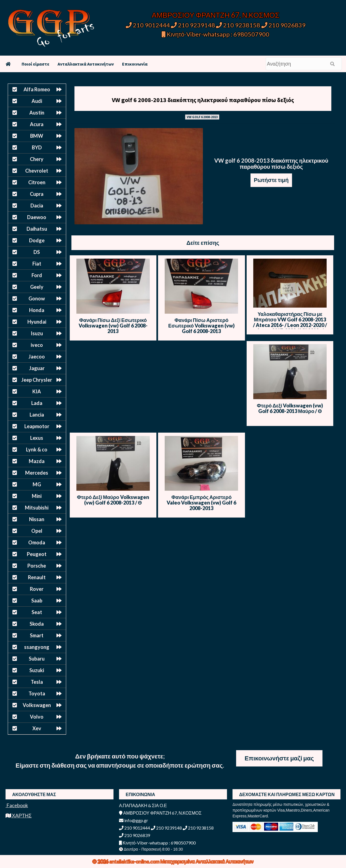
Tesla (37, 682)
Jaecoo (37, 357)
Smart (37, 635)
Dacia (37, 206)
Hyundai (37, 322)
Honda (37, 310)
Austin (37, 113)
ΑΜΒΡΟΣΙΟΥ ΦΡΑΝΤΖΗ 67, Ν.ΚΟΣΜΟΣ (215, 15)
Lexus (37, 438)
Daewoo (37, 217)
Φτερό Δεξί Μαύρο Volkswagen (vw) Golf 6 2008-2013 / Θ (113, 500)
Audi (37, 101)
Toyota (37, 693)
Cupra (37, 194)
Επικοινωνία (135, 64)
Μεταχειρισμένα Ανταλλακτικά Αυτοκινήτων (207, 861)
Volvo (37, 717)
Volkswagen (37, 705)
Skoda (37, 624)
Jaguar (37, 368)
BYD (37, 147)
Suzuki (37, 670)
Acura (37, 124)
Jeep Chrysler (37, 380)
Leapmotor (37, 426)
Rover (37, 589)
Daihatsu (37, 229)
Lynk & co (37, 449)
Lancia (37, 415)
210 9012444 (148, 25)
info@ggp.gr (134, 820)
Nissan (37, 519)
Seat (37, 612)
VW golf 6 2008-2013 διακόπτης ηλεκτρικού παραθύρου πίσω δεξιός (203, 100)
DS (37, 252)
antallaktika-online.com (135, 861)
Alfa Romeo (37, 89)
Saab (37, 601)
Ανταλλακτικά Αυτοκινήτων (86, 64)
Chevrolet (37, 171)
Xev (37, 728)
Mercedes (37, 473)
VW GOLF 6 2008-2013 (202, 117)
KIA (37, 391)
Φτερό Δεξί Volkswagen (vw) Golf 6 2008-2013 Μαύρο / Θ (290, 408)
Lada (37, 403)
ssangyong (37, 647)
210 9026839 (283, 25)
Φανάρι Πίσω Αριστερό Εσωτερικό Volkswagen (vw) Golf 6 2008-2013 (202, 326)
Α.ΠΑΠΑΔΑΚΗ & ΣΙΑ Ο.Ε (143, 805)
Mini (37, 496)
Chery (37, 159)
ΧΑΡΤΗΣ (19, 815)
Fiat (37, 264)
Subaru (37, 659)
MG (37, 484)
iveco (37, 345)
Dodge (37, 240)
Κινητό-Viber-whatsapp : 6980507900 (215, 34)
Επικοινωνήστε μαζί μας (279, 758)
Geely (37, 287)
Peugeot (37, 554)
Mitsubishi (37, 508)
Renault (37, 577)
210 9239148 (193, 25)
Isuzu (37, 333)
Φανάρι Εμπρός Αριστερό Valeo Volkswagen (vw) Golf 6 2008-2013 (201, 503)
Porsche (37, 566)
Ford (37, 275)
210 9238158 (239, 25)
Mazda (37, 461)
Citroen (37, 182)
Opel (37, 531)
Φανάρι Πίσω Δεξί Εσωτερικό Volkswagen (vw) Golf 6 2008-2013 (113, 326)
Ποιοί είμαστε (35, 64)
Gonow (37, 298)
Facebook (17, 805)
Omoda (37, 542)
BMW (37, 136)
